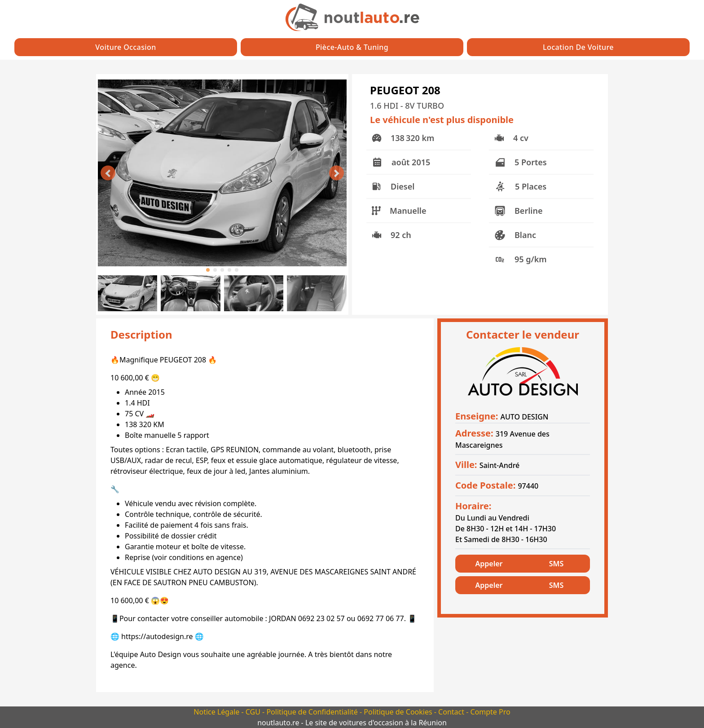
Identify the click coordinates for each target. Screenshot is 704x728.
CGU (254, 712)
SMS (556, 564)
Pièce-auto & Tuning (352, 47)
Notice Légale (217, 712)
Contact (452, 712)
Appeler (489, 564)
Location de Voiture (578, 47)
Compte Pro (490, 712)
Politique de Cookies (399, 712)
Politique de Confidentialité (313, 712)
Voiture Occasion (125, 47)
